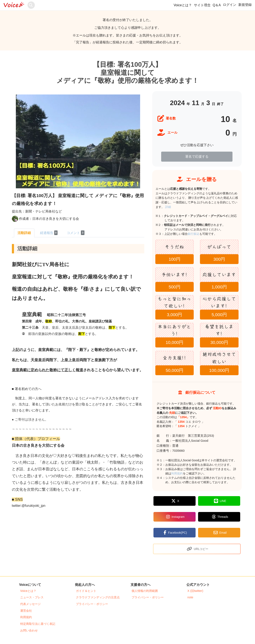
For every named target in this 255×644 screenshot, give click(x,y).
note (190, 597)
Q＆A (217, 5)
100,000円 (219, 370)
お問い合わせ (29, 630)
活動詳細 (24, 233)
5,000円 (219, 315)
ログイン (230, 5)
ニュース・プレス (32, 597)
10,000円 (174, 342)
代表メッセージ (30, 604)
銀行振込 (198, 234)
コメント (76, 233)
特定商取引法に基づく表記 (38, 624)
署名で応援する (197, 157)
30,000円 (219, 342)
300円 (219, 259)
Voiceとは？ (183, 5)
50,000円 (174, 370)
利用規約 (177, 473)
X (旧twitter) (195, 591)
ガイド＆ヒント (86, 591)
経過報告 (49, 233)
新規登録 (245, 5)
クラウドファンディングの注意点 (98, 597)
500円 (175, 287)
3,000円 (174, 315)
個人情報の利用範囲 (145, 591)
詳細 (168, 207)
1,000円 (219, 287)
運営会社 (26, 611)
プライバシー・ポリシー (92, 604)
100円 (175, 259)
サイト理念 (202, 5)
